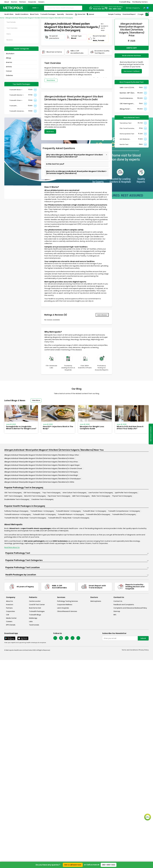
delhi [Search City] (36, 8)
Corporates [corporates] (11, 611)
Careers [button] (41, 2)
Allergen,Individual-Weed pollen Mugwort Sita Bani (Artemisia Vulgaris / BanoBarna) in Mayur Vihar (42, 455)
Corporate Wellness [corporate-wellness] (65, 605)
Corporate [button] (32, 2)
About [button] (7, 2)
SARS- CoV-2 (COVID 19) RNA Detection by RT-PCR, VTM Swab (127, 88)
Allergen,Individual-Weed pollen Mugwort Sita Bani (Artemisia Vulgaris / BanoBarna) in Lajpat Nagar (42, 465)
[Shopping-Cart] (147, 14)
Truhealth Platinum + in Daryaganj (71, 514)
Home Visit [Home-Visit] (80, 14)
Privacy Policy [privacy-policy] (144, 650)
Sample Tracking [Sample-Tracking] (114, 14)
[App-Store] (148, 8)
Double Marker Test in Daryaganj (17, 499)
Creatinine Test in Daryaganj (42, 499)
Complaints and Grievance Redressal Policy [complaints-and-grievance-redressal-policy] (130, 608)
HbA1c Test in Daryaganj (101, 496)
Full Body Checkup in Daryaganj (16, 511)
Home (2, 18)
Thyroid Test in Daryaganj (122, 496)
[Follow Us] (55, 638)
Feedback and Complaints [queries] (124, 605)
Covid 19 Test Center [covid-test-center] (37, 605)
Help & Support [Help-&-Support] (134, 8)
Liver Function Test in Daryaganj (101, 493)
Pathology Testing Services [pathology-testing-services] (68, 601)
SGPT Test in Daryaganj (13, 496)
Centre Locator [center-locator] (35, 601)
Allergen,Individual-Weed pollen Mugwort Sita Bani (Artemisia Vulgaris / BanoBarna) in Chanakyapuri (42, 479)
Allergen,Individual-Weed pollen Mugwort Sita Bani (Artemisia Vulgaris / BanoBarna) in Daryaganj (39, 18)
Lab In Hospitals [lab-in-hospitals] (63, 608)
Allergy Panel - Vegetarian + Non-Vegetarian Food (127, 109)
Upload (90, 14)
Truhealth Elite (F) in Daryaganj (124, 514)
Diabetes (9, 75)
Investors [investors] (10, 605)
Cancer (9, 71)
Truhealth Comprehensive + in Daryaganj (124, 511)
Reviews (10, 40)
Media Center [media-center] (11, 618)
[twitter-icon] (61, 638)
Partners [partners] (9, 608)
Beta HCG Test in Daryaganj (35, 496)
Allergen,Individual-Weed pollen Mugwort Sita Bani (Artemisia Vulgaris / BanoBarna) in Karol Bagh (41, 475)
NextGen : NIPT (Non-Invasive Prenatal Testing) (127, 93)
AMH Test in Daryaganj (81, 496)
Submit (143, 638)
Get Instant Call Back (132, 71)
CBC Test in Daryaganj (13, 493)
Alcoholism (10, 54)
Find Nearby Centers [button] (140, 2)
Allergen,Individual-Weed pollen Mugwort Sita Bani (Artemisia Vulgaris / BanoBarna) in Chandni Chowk (43, 468)
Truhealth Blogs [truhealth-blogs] (35, 615)
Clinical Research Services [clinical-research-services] (67, 611)
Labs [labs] (31, 621)
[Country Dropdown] (133, 8)
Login (141, 14)
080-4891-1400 (109, 865)
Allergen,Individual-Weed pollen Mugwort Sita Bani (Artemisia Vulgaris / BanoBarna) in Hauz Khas (41, 462)
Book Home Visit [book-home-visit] (35, 608)
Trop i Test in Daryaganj (51, 493)
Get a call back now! (73, 865)
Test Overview (12, 28)
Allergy (9, 58)
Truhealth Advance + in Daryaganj (17, 514)
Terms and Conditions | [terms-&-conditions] (130, 650)
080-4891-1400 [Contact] (115, 9)
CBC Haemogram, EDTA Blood (127, 104)
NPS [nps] (115, 615)
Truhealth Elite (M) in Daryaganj (98, 514)
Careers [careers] (9, 621)
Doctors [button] (14, 2)
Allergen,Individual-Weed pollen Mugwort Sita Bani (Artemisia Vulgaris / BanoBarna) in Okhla (39, 482)
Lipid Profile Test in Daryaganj (126, 493)
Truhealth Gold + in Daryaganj (44, 514)
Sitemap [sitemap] (117, 611)
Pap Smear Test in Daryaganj (59, 496)
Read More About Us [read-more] (12, 547)
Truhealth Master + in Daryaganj (68, 511)
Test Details (11, 22)
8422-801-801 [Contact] (99, 9)
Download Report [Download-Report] (129, 14)
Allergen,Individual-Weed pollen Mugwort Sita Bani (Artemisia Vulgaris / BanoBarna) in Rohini (39, 458)
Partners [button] (23, 2)
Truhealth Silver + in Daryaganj (94, 511)
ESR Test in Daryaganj (32, 493)
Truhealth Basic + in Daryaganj (42, 511)
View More (36, 400)
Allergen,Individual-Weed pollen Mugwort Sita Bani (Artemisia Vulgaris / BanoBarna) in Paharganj (41, 472)
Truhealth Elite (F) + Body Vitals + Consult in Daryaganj (69, 518)
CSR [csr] (8, 615)
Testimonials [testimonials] (34, 625)
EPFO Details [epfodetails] (11, 625)
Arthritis (9, 67)
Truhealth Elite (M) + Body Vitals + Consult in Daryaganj (25, 518)
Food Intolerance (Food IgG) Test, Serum (126, 98)
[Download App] (10, 638)
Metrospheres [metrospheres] (96, 601)
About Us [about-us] (9, 601)
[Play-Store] (145, 8)
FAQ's (9, 34)
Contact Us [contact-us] (118, 601)
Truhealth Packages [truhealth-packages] (37, 611)
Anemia (9, 62)
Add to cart (132, 48)
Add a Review (102, 315)
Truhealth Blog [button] (125, 2)
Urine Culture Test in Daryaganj (74, 493)
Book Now (50, 132)
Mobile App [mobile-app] (33, 618)
